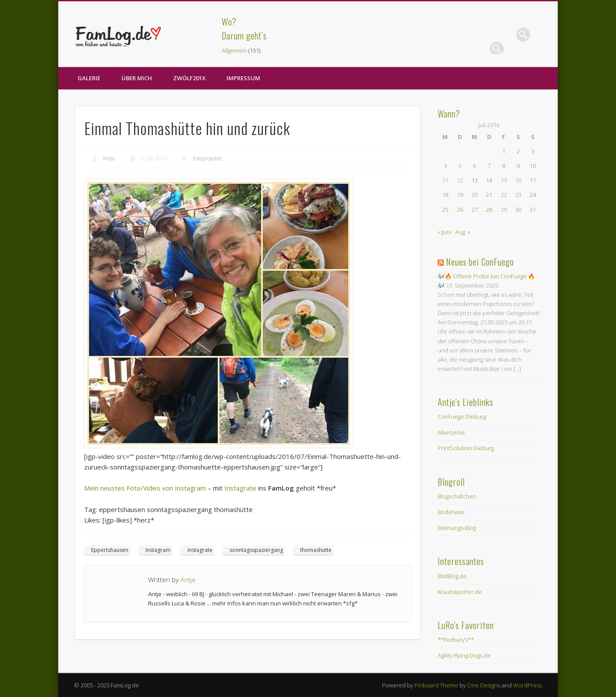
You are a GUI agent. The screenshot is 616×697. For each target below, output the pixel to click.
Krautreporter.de (460, 592)
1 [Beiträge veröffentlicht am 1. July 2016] (504, 151)
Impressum (243, 78)
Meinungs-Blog (457, 528)
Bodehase (451, 512)
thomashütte (316, 550)
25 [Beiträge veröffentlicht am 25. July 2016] (445, 210)
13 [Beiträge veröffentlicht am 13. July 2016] (474, 180)
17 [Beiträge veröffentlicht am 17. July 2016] (533, 180)
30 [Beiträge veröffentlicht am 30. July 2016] (518, 210)
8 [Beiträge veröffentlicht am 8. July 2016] (504, 166)
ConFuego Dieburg (462, 416)
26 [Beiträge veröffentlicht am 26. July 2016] (460, 210)
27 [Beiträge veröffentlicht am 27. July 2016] (474, 210)
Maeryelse (451, 432)
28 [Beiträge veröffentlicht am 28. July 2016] (489, 210)
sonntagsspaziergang (256, 550)
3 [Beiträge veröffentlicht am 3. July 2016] (533, 151)
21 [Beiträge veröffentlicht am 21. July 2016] (489, 195)
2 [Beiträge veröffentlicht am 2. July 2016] (518, 151)
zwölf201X (189, 78)
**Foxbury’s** (456, 640)
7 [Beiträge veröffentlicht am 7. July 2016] (489, 166)
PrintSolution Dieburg (466, 448)
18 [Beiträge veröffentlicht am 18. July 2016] (445, 195)
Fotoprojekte (207, 158)
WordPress (527, 685)
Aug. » (463, 232)
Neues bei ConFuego (480, 262)
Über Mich (137, 78)
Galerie (89, 78)
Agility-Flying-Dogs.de (464, 655)
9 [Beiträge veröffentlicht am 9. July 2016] (518, 166)
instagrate (200, 550)
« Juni (444, 232)
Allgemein (234, 50)
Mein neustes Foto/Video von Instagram (145, 488)
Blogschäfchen (457, 496)
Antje (109, 158)
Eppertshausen (110, 550)
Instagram (158, 550)
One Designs (484, 685)
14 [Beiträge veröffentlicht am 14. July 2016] (489, 180)
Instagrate (240, 488)
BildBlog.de (452, 576)
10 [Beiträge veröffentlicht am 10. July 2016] (533, 166)
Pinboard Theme (436, 685)
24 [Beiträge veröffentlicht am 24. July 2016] (533, 195)
